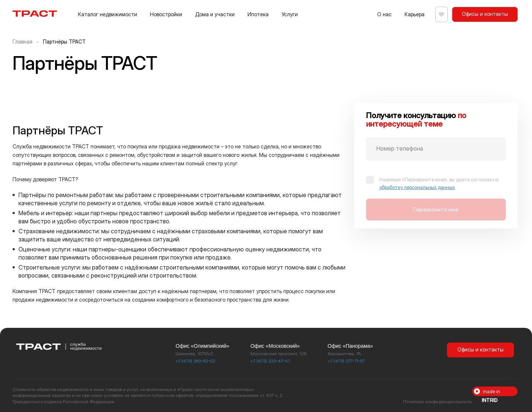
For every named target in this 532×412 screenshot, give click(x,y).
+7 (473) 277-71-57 (346, 361)
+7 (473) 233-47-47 (270, 361)
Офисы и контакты (485, 14)
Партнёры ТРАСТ (64, 42)
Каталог (108, 14)
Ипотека (258, 14)
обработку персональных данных (417, 187)
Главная (23, 42)
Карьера (412, 14)
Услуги (290, 14)
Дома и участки (215, 14)
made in (491, 392)
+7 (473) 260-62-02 (195, 361)
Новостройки (166, 14)
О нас (381, 14)
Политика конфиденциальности (437, 401)
